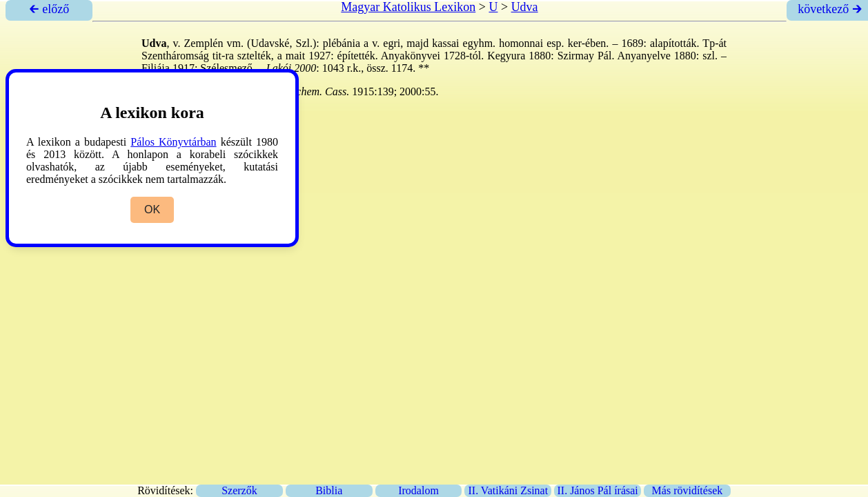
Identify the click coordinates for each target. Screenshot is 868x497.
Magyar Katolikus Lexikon (408, 7)
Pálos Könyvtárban (173, 142)
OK (152, 209)
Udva (525, 7)
